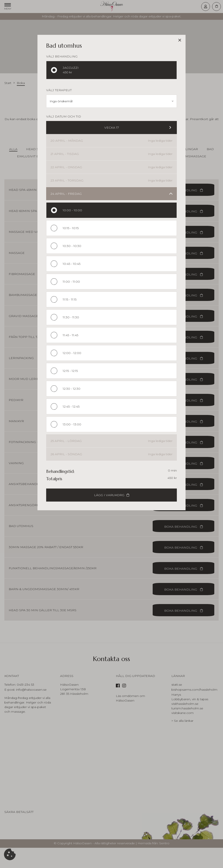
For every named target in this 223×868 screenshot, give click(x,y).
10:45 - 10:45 (72, 264)
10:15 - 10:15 (71, 228)
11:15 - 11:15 (70, 299)
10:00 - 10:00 (72, 210)
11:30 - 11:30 (71, 317)
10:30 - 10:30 (72, 246)
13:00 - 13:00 (72, 424)
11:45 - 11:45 (70, 335)
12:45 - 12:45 (71, 406)
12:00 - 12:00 (72, 353)
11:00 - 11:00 (71, 282)
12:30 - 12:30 (72, 389)
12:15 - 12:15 (70, 371)
